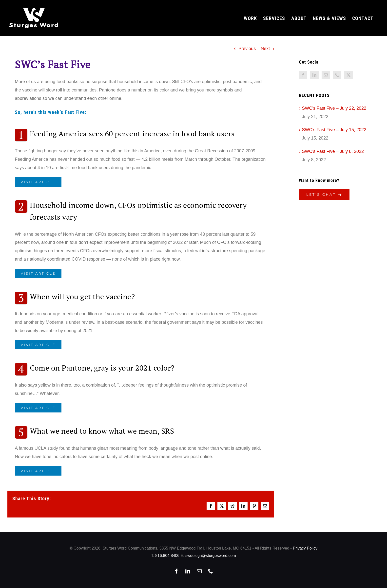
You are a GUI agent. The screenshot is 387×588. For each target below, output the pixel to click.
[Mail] (326, 75)
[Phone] (337, 75)
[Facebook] (303, 75)
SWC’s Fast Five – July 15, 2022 (334, 130)
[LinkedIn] (314, 75)
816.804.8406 (167, 556)
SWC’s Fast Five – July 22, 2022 (334, 108)
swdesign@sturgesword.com (211, 556)
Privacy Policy (305, 548)
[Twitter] (348, 75)
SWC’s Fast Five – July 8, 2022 (333, 151)
